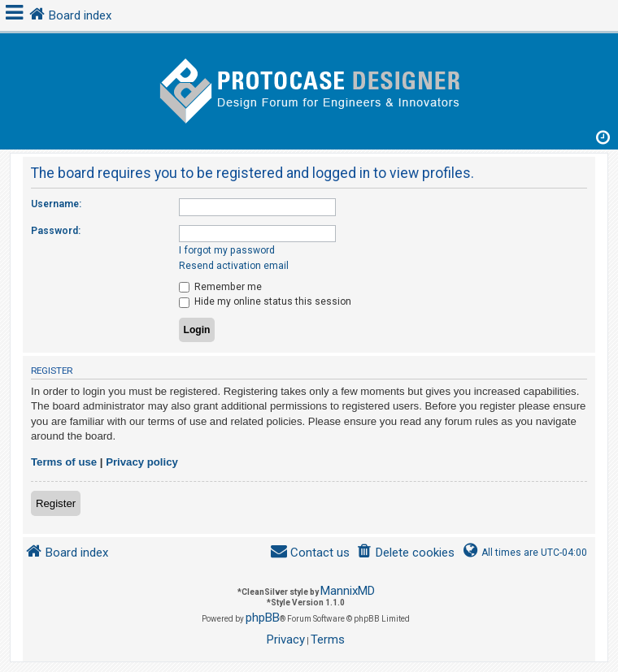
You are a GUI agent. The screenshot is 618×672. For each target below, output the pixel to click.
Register (56, 503)
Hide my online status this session (265, 301)
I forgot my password (227, 250)
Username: (56, 204)
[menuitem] (405, 553)
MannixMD (348, 591)
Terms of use (64, 462)
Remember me (220, 287)
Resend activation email (234, 266)
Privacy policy (142, 462)
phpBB (263, 618)
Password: (56, 231)
